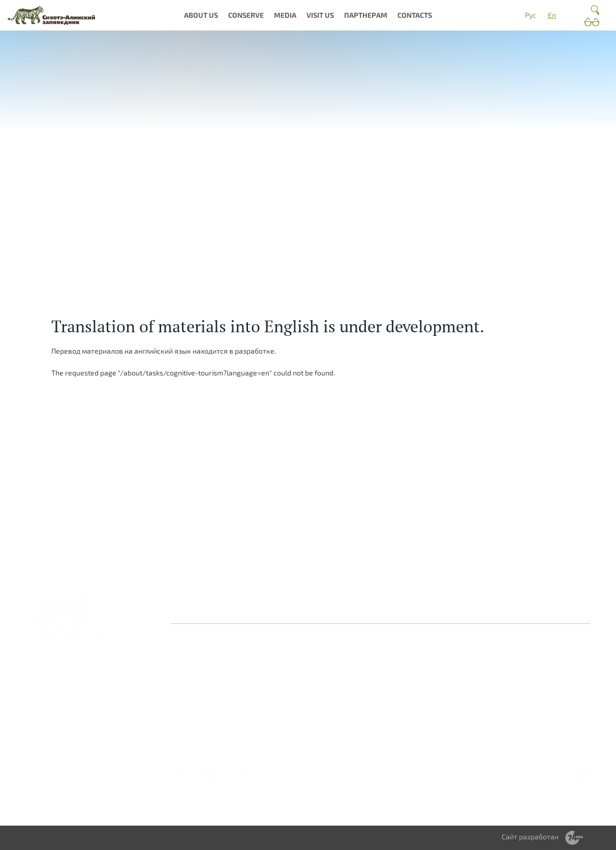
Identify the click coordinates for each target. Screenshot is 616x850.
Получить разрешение (442, 698)
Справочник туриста (455, 746)
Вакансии (195, 720)
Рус (531, 15)
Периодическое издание (366, 698)
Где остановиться (450, 672)
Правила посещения (455, 683)
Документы (198, 731)
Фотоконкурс (363, 724)
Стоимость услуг (448, 735)
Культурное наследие (278, 687)
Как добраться (445, 661)
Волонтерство (526, 661)
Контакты (304, 610)
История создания (209, 679)
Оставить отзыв (247, 610)
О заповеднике (284, 661)
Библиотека (360, 683)
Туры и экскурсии (450, 713)
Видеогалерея (364, 713)
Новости (354, 661)
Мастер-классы (447, 724)
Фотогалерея (363, 672)
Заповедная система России (213, 664)
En (552, 15)
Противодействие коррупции (385, 610)
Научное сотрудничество (528, 675)
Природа (274, 672)
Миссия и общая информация (206, 694)
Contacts (415, 15)
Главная (192, 610)
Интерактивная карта (286, 705)
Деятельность (202, 709)
